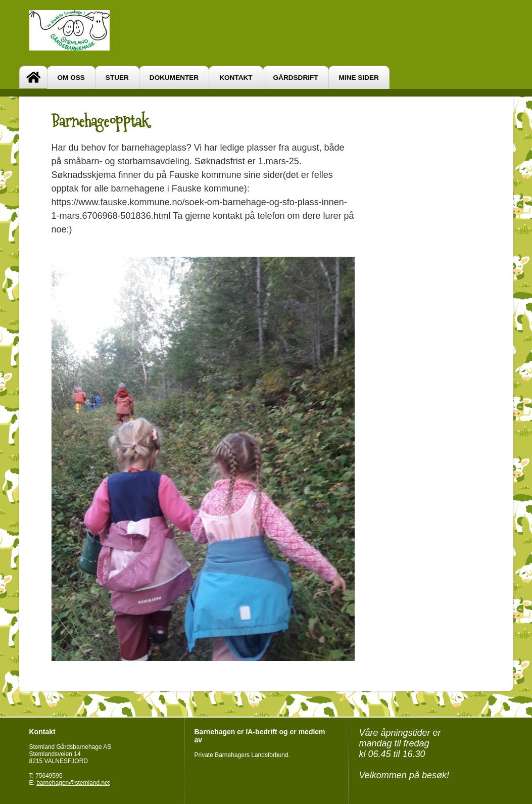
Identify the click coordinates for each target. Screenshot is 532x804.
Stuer (117, 78)
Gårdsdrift (296, 78)
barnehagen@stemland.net (73, 783)
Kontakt (236, 78)
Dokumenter (174, 78)
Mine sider (359, 78)
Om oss (71, 78)
